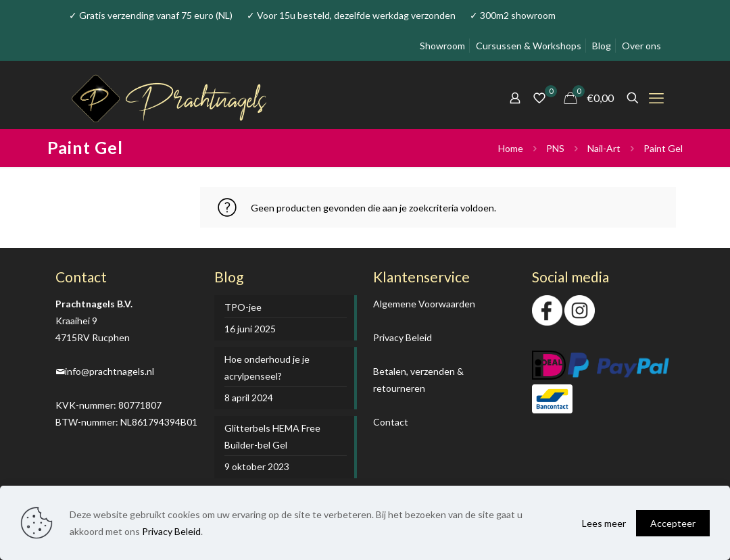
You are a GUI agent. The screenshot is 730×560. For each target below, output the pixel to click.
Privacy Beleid (403, 337)
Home (511, 148)
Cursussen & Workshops (529, 46)
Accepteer (673, 523)
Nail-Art (604, 148)
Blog (602, 46)
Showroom (442, 46)
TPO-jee (243, 307)
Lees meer (604, 523)
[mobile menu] (656, 98)
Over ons (641, 46)
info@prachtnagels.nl (109, 371)
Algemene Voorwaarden (424, 304)
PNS (555, 148)
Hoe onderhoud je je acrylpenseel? (267, 367)
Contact (391, 422)
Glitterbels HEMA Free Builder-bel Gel (272, 436)
